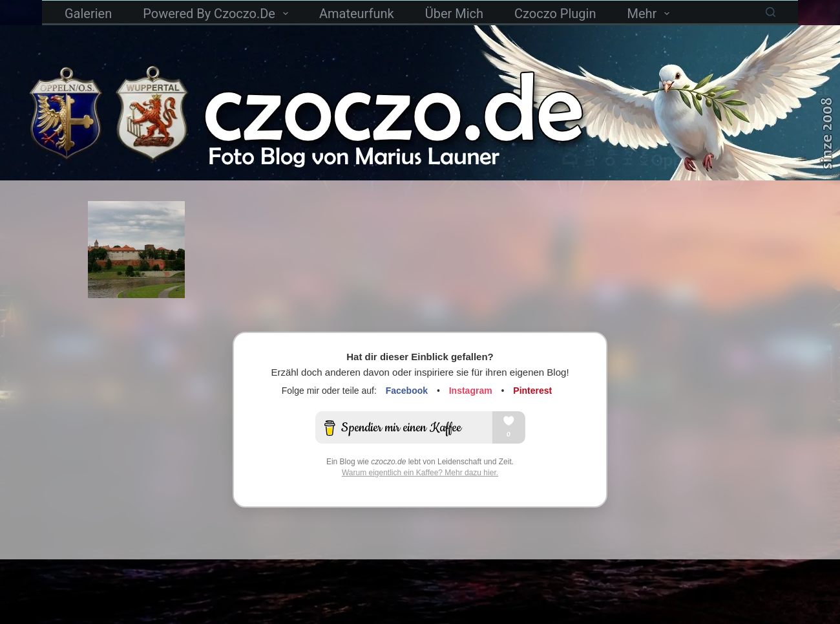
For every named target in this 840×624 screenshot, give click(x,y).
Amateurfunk (357, 14)
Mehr (651, 14)
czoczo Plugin (555, 14)
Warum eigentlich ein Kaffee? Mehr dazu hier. (420, 473)
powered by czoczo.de (218, 14)
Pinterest (532, 391)
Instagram (471, 391)
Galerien (88, 14)
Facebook (407, 391)
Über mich (454, 14)
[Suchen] (771, 12)
